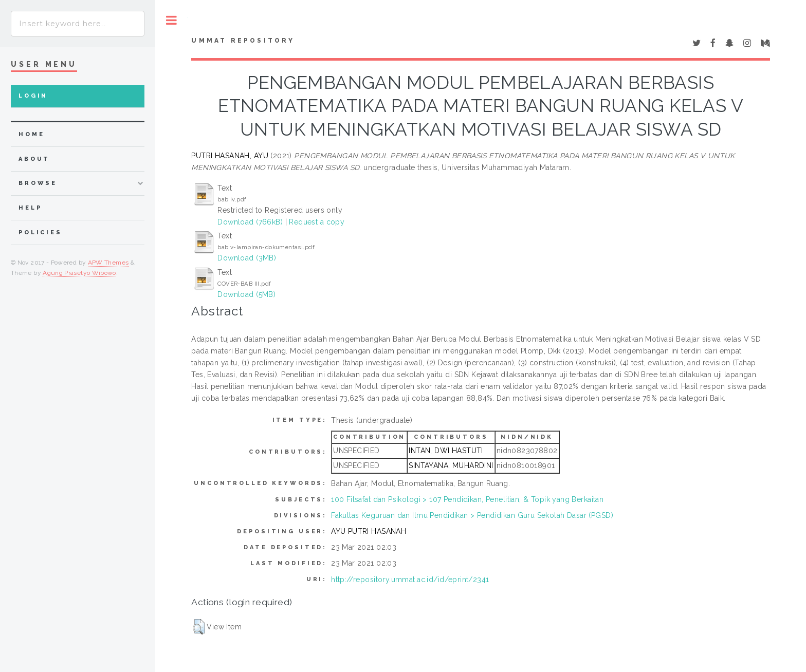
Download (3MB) (247, 258)
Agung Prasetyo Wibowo (79, 273)
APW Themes (108, 263)
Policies (40, 232)
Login (33, 96)
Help (30, 208)
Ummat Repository (243, 41)
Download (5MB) (246, 294)
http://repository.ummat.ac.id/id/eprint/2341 (410, 580)
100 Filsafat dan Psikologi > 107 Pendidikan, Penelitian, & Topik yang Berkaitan (467, 499)
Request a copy (317, 222)
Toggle (171, 20)
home (31, 134)
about (34, 159)
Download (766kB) (250, 222)
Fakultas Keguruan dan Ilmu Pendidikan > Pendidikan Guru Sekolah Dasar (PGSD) (472, 515)
